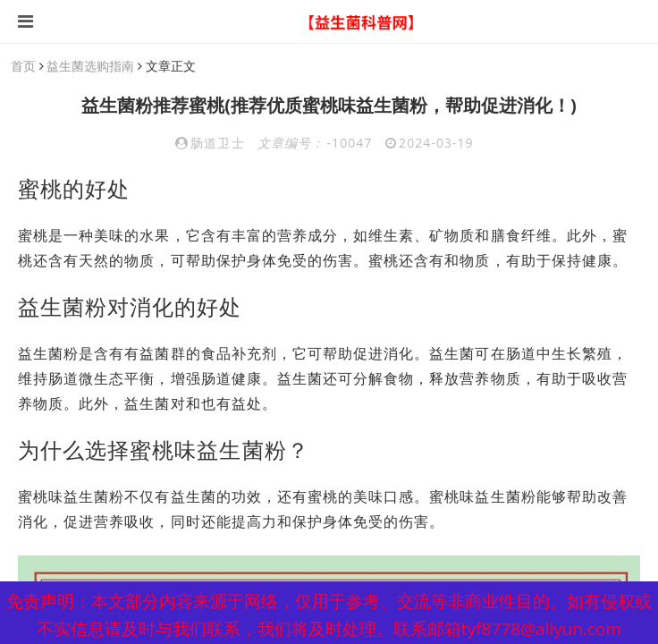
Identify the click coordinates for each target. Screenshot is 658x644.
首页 (23, 66)
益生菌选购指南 (90, 66)
